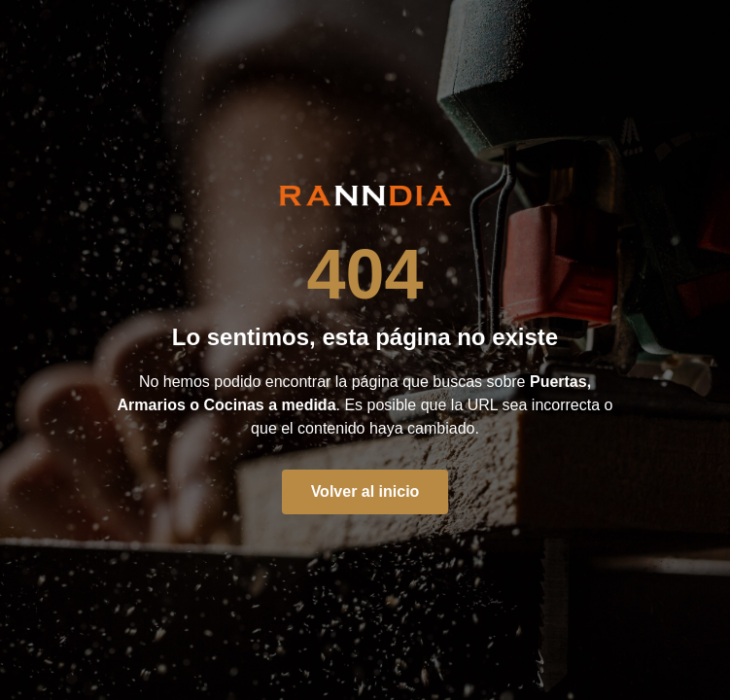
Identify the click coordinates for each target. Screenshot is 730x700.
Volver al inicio (365, 491)
